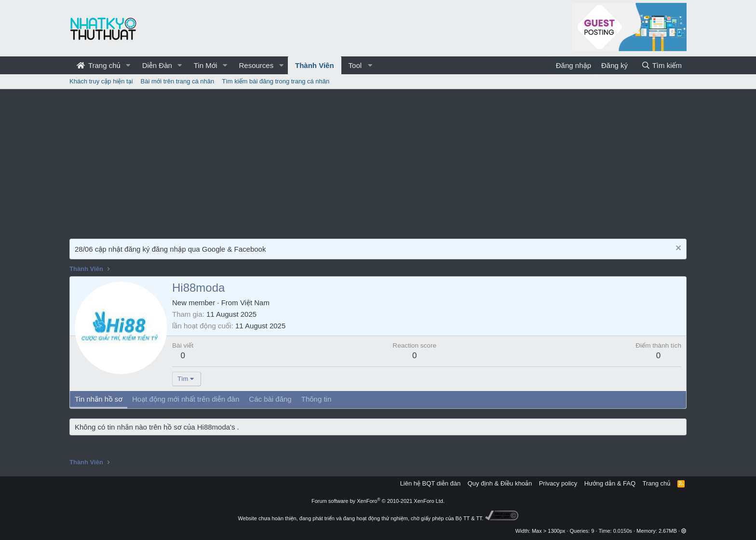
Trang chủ (99, 65)
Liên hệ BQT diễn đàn (431, 483)
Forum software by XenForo (378, 501)
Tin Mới (206, 65)
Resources (256, 65)
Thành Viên (315, 65)
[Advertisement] (378, 162)
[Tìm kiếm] (661, 65)
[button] (128, 65)
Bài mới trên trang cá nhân (178, 81)
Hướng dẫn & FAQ (610, 483)
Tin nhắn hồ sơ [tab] (99, 399)
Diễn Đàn (157, 65)
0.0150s (623, 531)
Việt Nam (255, 303)
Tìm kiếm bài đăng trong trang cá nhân (276, 81)
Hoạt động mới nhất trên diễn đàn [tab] (186, 399)
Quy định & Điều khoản (500, 483)
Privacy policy (558, 483)
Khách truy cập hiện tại (101, 81)
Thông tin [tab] (317, 399)
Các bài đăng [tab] (270, 399)
